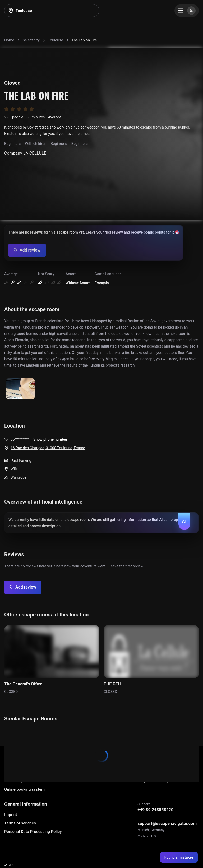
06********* (20, 439)
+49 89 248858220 (155, 810)
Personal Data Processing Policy (33, 832)
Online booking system (24, 789)
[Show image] (20, 389)
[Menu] (187, 11)
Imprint (11, 815)
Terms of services (20, 823)
